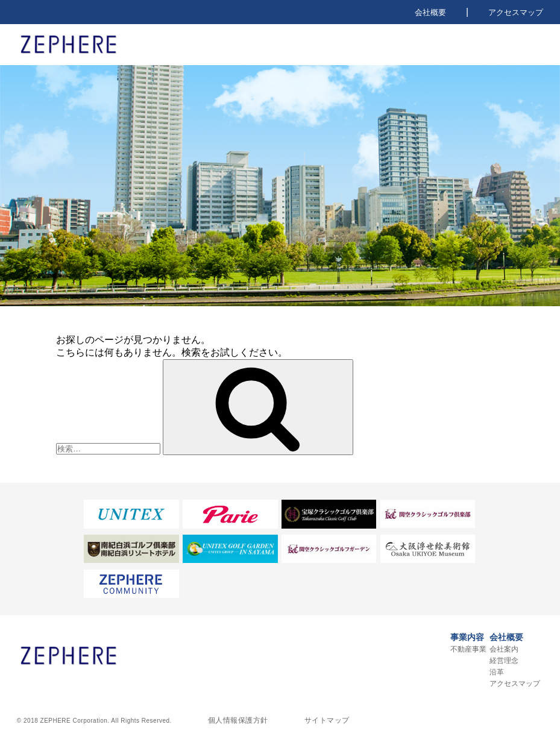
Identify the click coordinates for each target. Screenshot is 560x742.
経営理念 (504, 661)
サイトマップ (327, 720)
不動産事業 (468, 649)
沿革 (497, 672)
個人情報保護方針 (238, 720)
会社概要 (430, 12)
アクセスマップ (516, 12)
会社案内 (504, 649)
